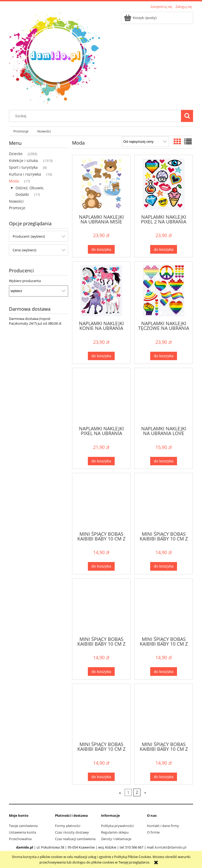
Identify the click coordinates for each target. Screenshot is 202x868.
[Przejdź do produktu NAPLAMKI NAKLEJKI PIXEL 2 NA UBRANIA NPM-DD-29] (164, 184)
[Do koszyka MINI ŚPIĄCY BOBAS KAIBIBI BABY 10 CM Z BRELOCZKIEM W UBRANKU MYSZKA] (164, 566)
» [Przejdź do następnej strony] (145, 793)
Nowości (16, 201)
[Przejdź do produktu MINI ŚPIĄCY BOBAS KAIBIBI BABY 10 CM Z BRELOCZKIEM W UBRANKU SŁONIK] (101, 502)
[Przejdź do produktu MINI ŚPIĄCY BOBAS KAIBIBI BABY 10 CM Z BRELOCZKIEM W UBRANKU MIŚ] (101, 712)
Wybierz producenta (25, 281)
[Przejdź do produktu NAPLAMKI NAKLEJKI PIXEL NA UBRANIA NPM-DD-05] (101, 396)
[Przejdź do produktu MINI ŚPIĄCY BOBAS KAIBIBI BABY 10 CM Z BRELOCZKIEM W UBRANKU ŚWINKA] (164, 712)
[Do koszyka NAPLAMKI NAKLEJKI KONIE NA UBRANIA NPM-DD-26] (101, 356)
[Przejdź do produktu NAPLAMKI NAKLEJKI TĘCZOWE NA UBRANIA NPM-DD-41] (164, 291)
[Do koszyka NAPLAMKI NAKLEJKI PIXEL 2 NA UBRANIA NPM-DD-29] (164, 249)
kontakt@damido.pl (171, 847)
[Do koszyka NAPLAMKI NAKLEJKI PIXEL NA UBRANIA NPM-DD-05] (101, 461)
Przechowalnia (20, 839)
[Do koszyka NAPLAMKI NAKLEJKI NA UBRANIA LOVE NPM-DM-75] (164, 461)
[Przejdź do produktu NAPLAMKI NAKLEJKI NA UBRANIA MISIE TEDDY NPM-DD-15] (101, 184)
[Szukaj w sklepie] (96, 116)
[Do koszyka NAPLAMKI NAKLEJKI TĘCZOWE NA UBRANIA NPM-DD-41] (164, 356)
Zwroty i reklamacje (116, 839)
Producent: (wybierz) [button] (29, 236)
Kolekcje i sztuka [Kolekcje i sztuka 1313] (23, 160)
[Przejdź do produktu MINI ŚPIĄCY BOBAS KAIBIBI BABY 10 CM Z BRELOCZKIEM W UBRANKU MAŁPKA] (164, 607)
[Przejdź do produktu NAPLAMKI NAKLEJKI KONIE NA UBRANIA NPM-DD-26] (101, 291)
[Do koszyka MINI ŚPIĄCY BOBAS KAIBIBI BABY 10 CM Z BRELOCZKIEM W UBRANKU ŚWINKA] (164, 777)
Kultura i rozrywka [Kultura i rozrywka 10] (25, 174)
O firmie (153, 832)
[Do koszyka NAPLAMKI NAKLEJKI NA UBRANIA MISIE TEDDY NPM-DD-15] (101, 249)
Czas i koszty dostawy (72, 832)
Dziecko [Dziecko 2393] (16, 154)
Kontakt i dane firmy (163, 826)
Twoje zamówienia (23, 826)
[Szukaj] (187, 116)
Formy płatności (68, 826)
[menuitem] (21, 131)
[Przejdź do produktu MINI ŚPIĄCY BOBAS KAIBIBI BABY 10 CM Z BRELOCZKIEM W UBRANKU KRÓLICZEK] (101, 607)
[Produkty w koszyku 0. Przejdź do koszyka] (141, 18)
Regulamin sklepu (115, 832)
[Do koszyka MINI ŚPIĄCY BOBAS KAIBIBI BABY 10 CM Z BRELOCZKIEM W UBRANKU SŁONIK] (101, 566)
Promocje (17, 208)
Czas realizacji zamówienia (75, 839)
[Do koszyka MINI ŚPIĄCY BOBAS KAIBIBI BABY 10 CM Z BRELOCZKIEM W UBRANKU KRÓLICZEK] (101, 672)
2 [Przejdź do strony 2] (137, 793)
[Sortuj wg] (145, 142)
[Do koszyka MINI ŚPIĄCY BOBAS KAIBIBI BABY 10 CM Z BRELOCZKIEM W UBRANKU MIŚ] (101, 777)
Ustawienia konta (22, 832)
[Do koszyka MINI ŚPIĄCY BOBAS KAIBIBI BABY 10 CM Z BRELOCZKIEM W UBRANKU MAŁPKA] (164, 672)
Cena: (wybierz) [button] (24, 250)
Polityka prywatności (117, 826)
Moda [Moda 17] (14, 181)
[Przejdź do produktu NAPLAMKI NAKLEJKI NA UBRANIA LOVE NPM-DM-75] (164, 396)
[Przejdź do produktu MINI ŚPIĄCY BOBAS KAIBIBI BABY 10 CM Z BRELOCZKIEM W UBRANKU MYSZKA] (164, 502)
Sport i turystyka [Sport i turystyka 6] (23, 167)
